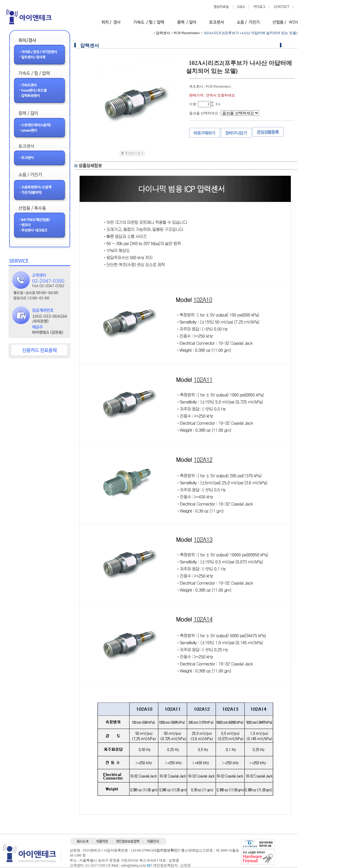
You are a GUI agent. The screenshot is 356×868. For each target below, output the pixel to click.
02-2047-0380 (95, 865)
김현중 (186, 865)
